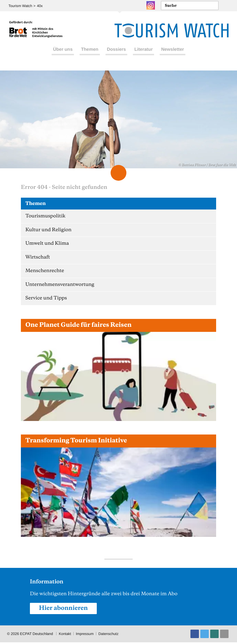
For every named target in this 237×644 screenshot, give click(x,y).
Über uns (63, 50)
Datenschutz (109, 635)
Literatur (143, 50)
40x (40, 6)
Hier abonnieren (64, 610)
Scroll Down (118, 173)
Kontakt (65, 635)
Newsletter (173, 50)
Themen (90, 50)
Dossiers (117, 50)
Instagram (151, 5)
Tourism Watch (20, 6)
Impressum (85, 635)
